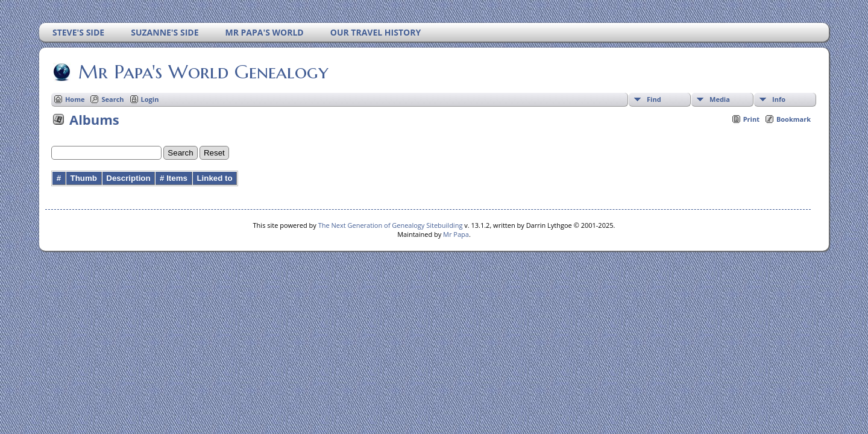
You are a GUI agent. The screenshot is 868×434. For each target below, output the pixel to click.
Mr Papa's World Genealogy (203, 72)
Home (75, 99)
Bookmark (794, 119)
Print (751, 119)
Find (654, 99)
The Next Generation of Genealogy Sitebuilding (391, 225)
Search (112, 99)
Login (150, 99)
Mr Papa (456, 234)
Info (779, 99)
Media (720, 99)
